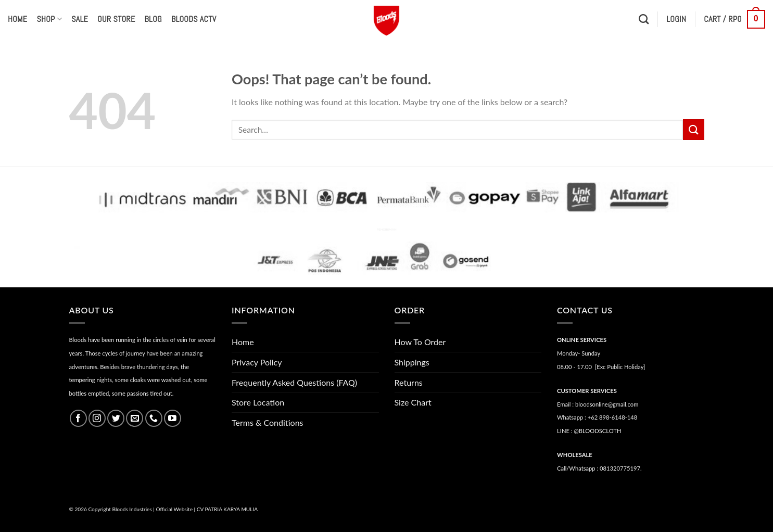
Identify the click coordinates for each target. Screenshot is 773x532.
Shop (49, 19)
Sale (80, 19)
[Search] (644, 19)
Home (17, 19)
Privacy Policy (257, 362)
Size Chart (413, 402)
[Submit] (693, 129)
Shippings (412, 362)
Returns (409, 382)
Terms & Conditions (268, 422)
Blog (153, 19)
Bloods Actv (194, 19)
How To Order (420, 342)
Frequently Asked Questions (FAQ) (294, 382)
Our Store (116, 19)
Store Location (258, 402)
